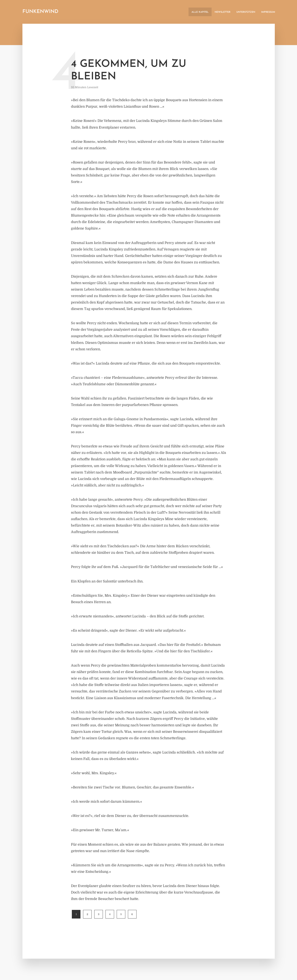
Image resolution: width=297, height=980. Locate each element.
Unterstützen (246, 12)
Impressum (268, 12)
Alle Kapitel (200, 12)
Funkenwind (40, 12)
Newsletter (222, 12)
